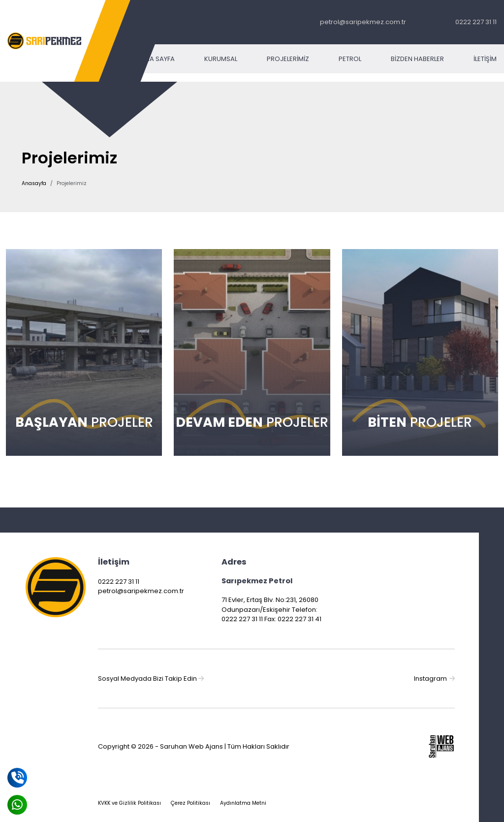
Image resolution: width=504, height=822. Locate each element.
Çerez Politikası (190, 803)
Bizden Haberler (417, 59)
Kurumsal (221, 59)
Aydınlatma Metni (243, 803)
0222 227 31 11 (476, 22)
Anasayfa (34, 183)
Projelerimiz (288, 59)
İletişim (485, 59)
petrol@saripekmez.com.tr (363, 22)
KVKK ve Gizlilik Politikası (129, 803)
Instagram (434, 679)
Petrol (350, 59)
